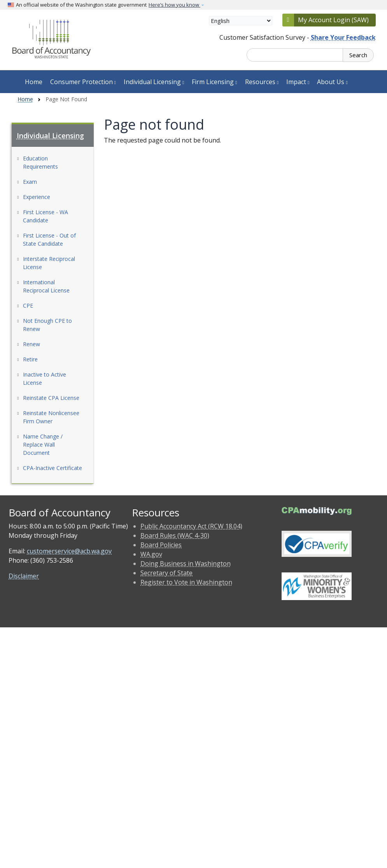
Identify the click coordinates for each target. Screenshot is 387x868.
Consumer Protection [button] (83, 82)
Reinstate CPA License (51, 398)
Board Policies (161, 545)
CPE (28, 305)
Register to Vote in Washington (186, 582)
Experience (37, 197)
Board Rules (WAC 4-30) (175, 535)
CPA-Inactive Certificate (53, 468)
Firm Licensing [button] (214, 82)
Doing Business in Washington (186, 563)
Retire (30, 359)
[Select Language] (241, 21)
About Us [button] (332, 82)
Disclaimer (24, 576)
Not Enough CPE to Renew (47, 325)
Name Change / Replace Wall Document (43, 445)
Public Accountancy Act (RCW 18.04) (191, 526)
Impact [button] (298, 82)
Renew (32, 344)
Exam (30, 182)
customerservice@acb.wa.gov (69, 551)
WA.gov (151, 554)
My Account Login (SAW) (333, 20)
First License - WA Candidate (46, 216)
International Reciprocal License (46, 286)
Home (34, 82)
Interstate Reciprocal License (49, 263)
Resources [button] (262, 82)
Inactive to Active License (45, 379)
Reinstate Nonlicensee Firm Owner (51, 417)
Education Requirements (40, 162)
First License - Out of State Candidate (49, 239)
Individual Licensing (50, 136)
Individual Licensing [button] (154, 82)
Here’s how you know (174, 5)
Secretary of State (166, 573)
